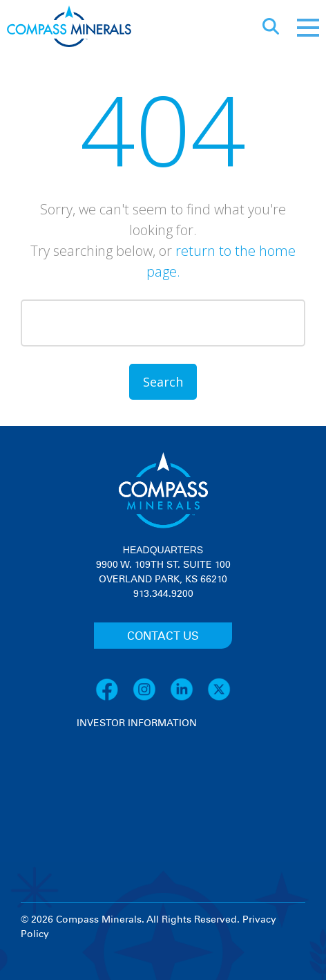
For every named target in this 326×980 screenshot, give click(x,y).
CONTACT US (163, 636)
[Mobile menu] (308, 28)
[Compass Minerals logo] (69, 28)
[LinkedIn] (189, 699)
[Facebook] (114, 699)
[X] (219, 699)
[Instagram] (151, 699)
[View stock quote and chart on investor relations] (141, 783)
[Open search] (271, 28)
